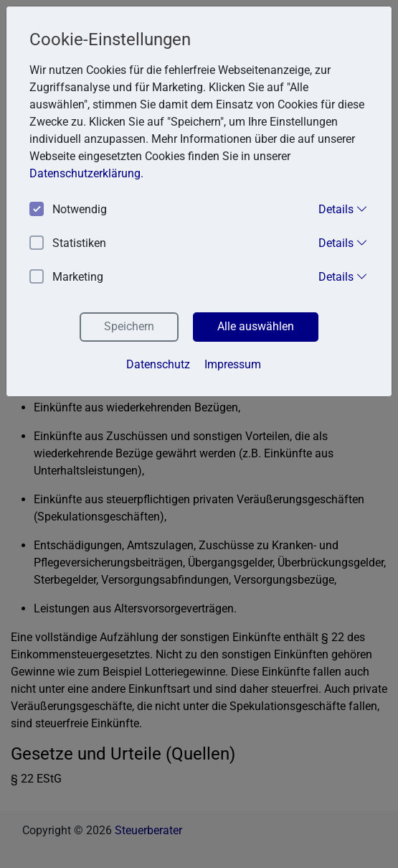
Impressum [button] (233, 364)
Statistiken (68, 244)
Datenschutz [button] (158, 364)
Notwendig (68, 210)
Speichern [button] (129, 326)
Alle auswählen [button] (256, 326)
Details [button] (343, 209)
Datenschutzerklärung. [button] (86, 173)
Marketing (66, 277)
